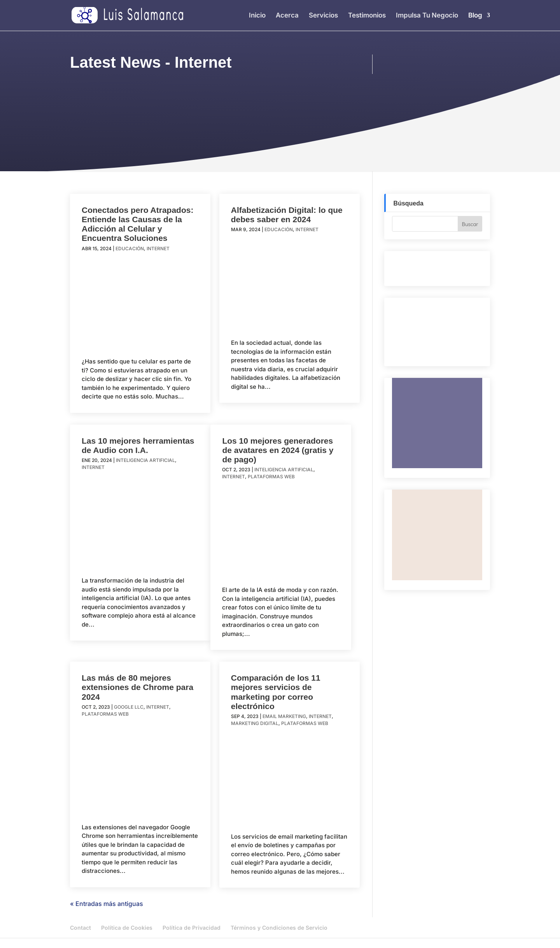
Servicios (323, 16)
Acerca (287, 16)
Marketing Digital (255, 723)
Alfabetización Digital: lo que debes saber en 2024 (287, 215)
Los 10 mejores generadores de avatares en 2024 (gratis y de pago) (278, 450)
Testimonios (367, 16)
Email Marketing (284, 716)
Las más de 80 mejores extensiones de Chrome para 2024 (137, 687)
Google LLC (129, 707)
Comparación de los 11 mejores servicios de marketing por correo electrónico (276, 692)
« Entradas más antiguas (107, 904)
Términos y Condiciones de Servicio (279, 928)
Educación (130, 248)
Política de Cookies (127, 928)
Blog (475, 16)
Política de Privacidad (192, 928)
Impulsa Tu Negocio (427, 16)
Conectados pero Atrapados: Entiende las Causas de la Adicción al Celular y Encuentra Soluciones (137, 224)
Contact (80, 928)
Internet (158, 248)
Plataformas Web (271, 477)
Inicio (257, 16)
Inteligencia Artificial (145, 460)
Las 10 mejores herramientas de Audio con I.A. (138, 445)
